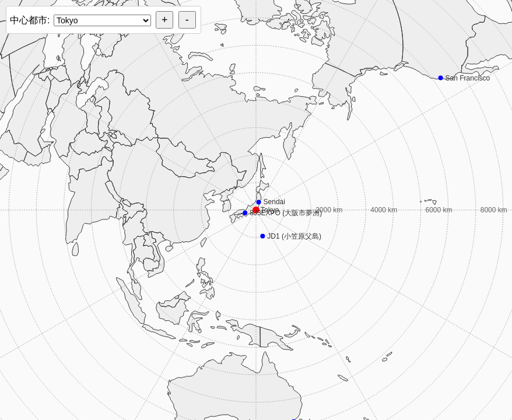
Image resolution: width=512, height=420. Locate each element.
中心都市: (30, 20)
